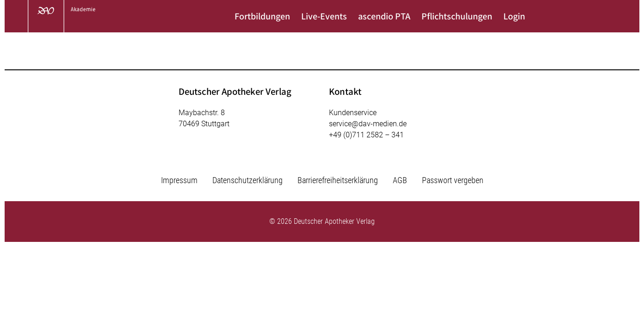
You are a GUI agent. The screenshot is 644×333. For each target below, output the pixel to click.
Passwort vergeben (453, 180)
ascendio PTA (384, 16)
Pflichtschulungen (457, 16)
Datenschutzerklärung (248, 180)
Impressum (179, 180)
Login (514, 16)
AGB (400, 180)
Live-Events (324, 16)
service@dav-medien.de (368, 124)
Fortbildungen (262, 16)
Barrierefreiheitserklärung (338, 180)
